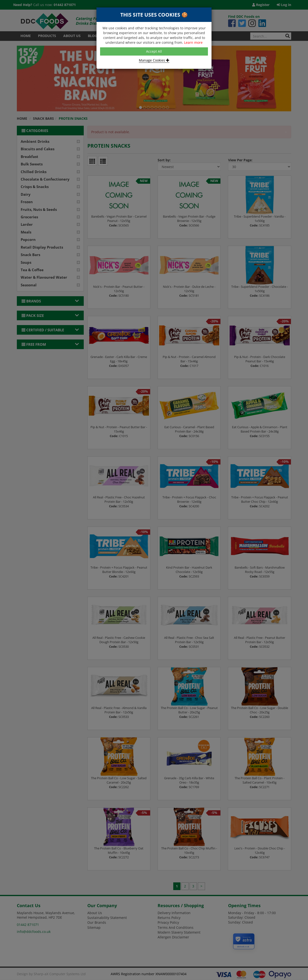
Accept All (154, 51)
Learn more (193, 42)
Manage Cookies (154, 60)
